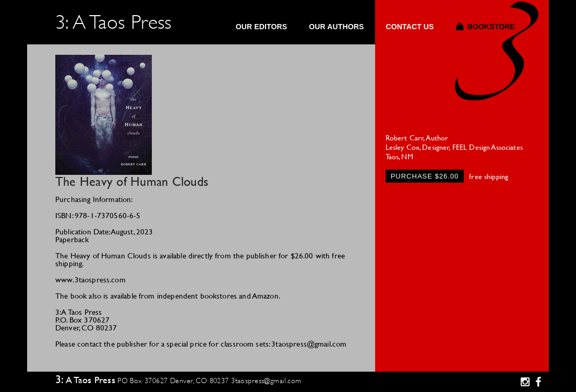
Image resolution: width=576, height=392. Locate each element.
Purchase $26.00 (425, 176)
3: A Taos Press (113, 22)
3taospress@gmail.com (266, 381)
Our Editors (262, 27)
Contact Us (410, 27)
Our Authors (336, 27)
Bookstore (491, 27)
